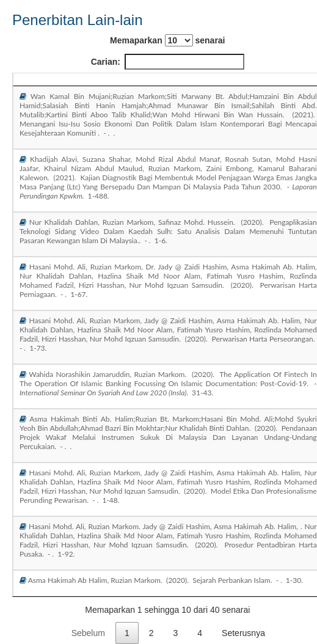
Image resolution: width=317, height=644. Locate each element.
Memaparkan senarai (167, 40)
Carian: (168, 62)
